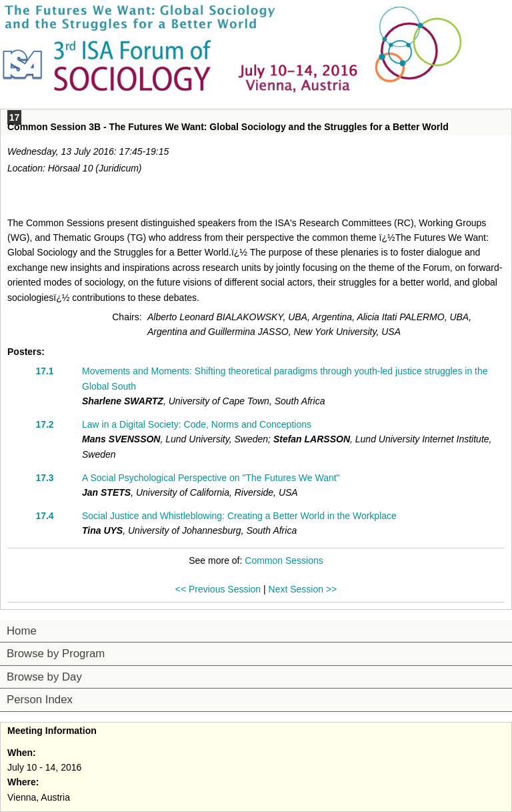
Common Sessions (284, 560)
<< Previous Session (218, 589)
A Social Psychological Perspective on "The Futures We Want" (211, 478)
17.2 (44, 424)
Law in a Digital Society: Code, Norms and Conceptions (197, 424)
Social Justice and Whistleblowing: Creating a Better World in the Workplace (239, 516)
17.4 (44, 516)
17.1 (44, 371)
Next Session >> (303, 589)
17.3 (44, 478)
